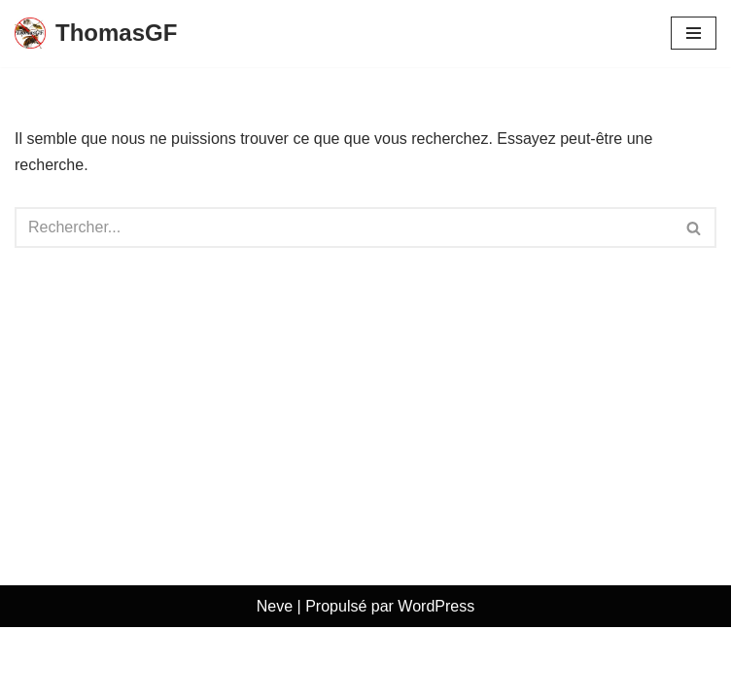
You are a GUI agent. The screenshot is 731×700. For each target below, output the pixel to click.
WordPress (436, 679)
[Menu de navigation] (694, 33)
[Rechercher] (344, 227)
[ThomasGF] (96, 34)
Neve (275, 679)
